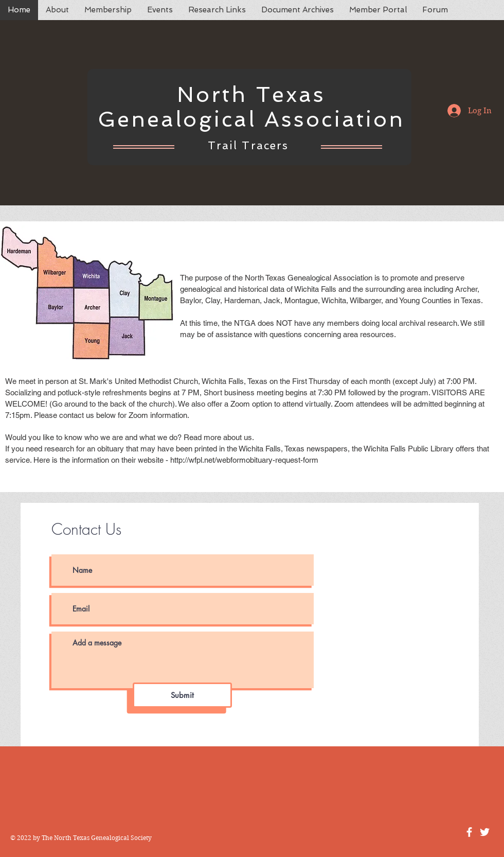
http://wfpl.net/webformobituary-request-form (244, 460)
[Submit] (182, 695)
